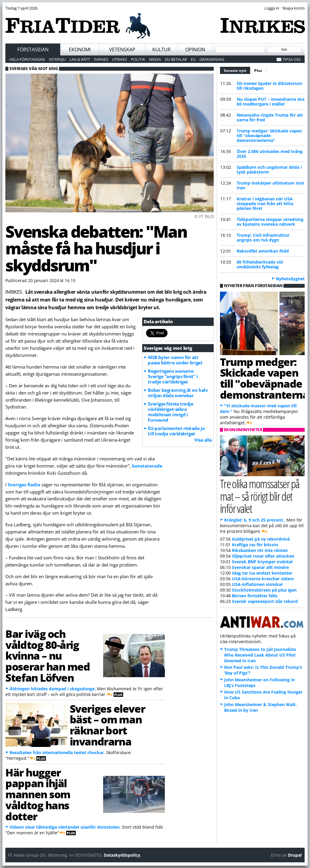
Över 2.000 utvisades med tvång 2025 (270, 154)
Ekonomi (80, 49)
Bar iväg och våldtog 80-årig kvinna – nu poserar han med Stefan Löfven (48, 656)
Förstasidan (33, 49)
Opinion (195, 49)
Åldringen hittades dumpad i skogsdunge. (53, 689)
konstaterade (147, 466)
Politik (138, 59)
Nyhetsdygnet (290, 279)
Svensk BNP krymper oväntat (262, 562)
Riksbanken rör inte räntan (260, 550)
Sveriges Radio (24, 485)
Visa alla (203, 440)
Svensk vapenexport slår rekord (265, 601)
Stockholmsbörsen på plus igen (264, 590)
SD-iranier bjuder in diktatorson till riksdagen (269, 86)
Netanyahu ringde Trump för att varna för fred (270, 117)
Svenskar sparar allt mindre (260, 567)
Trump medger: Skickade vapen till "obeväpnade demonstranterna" (269, 136)
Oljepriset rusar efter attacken (263, 556)
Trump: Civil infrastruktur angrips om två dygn (263, 237)
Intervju (57, 59)
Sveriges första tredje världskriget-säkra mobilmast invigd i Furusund (170, 412)
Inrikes (101, 59)
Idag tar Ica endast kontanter (262, 573)
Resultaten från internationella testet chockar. (57, 752)
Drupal (295, 855)
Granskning (212, 59)
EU (193, 59)
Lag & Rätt (80, 59)
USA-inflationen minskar (257, 584)
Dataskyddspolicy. (123, 855)
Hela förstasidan (27, 59)
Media (155, 59)
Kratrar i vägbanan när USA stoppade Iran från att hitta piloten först (265, 204)
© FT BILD (204, 216)
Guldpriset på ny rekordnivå (261, 539)
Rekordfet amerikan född (263, 251)
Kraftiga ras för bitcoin (255, 545)
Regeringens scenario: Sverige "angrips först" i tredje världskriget (173, 376)
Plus (258, 71)
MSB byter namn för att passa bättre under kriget (175, 360)
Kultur (161, 49)
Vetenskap (122, 49)
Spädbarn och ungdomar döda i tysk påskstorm (269, 170)
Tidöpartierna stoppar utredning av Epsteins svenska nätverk (270, 222)
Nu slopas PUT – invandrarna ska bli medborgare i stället (271, 102)
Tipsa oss (292, 59)
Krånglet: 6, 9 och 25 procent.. (255, 520)
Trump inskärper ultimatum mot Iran (271, 185)
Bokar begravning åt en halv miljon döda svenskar (178, 393)
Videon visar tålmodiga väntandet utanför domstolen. (65, 827)
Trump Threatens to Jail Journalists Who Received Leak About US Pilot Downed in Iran (260, 655)
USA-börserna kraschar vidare (263, 579)
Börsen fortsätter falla (255, 596)
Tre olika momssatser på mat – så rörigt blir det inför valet (260, 496)
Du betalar (176, 59)
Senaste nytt (237, 70)
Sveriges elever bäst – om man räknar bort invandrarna (107, 725)
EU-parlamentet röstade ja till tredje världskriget (176, 431)
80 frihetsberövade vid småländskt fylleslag (260, 264)
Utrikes (120, 59)
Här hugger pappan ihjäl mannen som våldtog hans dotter (38, 794)
